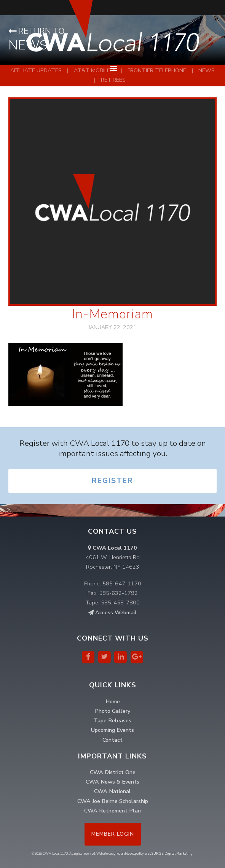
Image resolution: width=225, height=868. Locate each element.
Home (113, 701)
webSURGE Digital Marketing (169, 854)
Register (112, 481)
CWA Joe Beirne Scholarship (113, 801)
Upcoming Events (112, 730)
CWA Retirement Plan (112, 811)
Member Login (113, 834)
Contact (112, 740)
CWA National (112, 791)
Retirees (113, 80)
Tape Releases (112, 720)
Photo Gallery (112, 711)
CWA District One (113, 772)
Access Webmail (112, 612)
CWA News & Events (112, 782)
